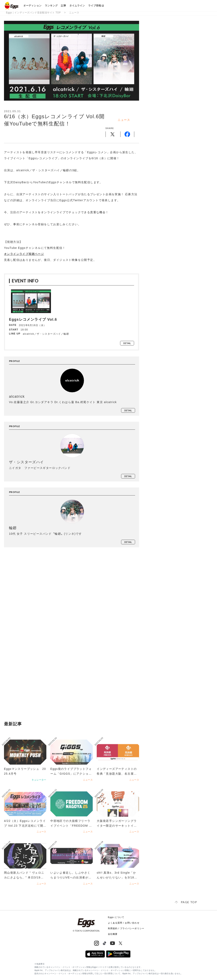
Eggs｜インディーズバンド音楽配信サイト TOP (33, 13)
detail (127, 343)
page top (189, 902)
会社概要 (113, 934)
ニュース (74, 13)
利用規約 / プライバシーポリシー (126, 928)
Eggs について (116, 917)
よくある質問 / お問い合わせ (124, 923)
